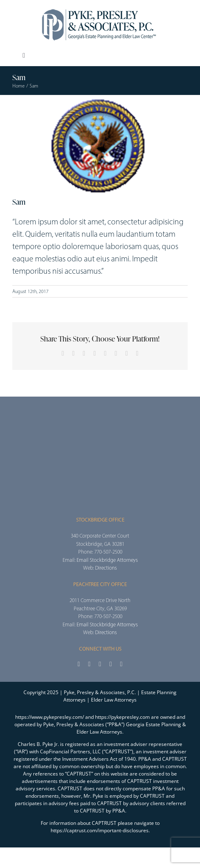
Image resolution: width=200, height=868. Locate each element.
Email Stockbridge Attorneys (107, 560)
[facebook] (79, 664)
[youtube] (111, 664)
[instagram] (100, 664)
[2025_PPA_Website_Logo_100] (100, 8)
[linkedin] (121, 664)
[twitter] (89, 664)
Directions (106, 568)
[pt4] (100, 146)
